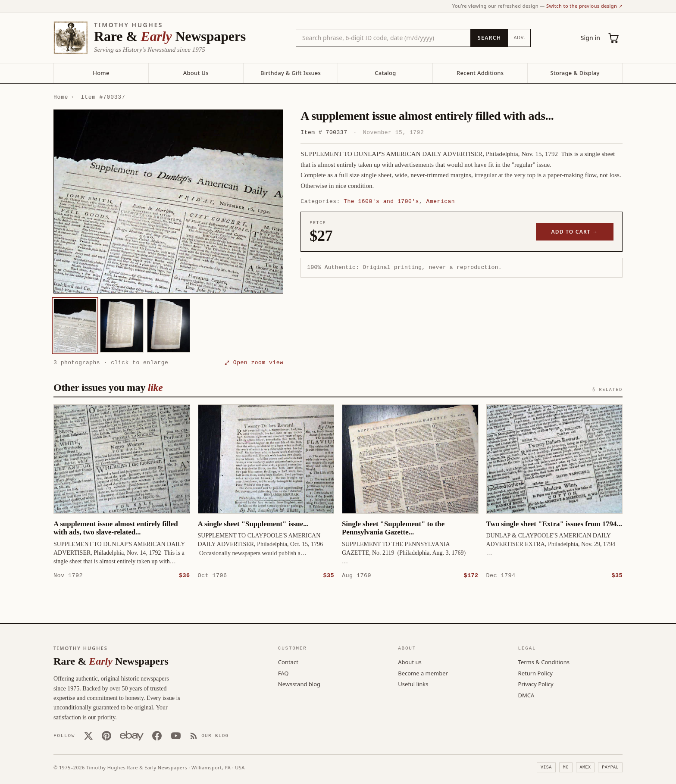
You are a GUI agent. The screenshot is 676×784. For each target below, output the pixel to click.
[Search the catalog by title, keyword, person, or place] (383, 38)
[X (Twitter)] (88, 735)
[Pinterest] (106, 735)
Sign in (590, 38)
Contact (288, 662)
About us (410, 662)
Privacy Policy (536, 684)
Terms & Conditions (544, 662)
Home (101, 73)
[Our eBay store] (132, 735)
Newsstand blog (299, 684)
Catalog (385, 73)
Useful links (413, 684)
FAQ (283, 673)
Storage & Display (575, 73)
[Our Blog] (209, 735)
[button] (168, 201)
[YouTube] (176, 735)
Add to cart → (575, 232)
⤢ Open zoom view (254, 362)
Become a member (423, 673)
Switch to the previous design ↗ (584, 6)
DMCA (526, 695)
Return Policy (535, 673)
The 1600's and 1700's (381, 201)
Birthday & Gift (291, 73)
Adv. (519, 37)
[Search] (489, 38)
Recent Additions (480, 73)
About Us (196, 73)
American (441, 201)
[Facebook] (157, 735)
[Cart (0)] (614, 38)
